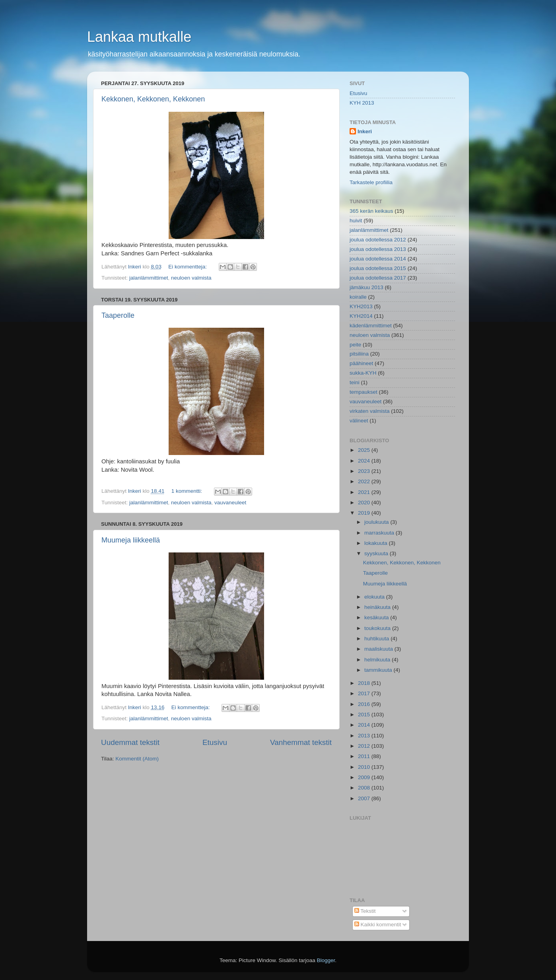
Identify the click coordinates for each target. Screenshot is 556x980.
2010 (365, 767)
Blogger (326, 960)
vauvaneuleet (230, 503)
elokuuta (375, 597)
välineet (359, 421)
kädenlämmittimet (371, 326)
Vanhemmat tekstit (301, 742)
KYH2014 (361, 316)
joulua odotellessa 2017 (378, 278)
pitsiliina (359, 354)
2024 (365, 461)
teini (355, 382)
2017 (365, 693)
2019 (365, 513)
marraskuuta (380, 533)
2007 (365, 798)
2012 (365, 746)
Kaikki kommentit (378, 925)
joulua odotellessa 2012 (378, 240)
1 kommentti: (188, 491)
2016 (365, 704)
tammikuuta (379, 670)
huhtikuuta (377, 639)
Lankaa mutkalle (139, 37)
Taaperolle (118, 315)
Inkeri (365, 131)
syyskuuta (377, 553)
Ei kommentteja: (188, 267)
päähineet (361, 363)
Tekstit (365, 911)
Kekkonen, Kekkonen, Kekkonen (153, 99)
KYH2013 (361, 306)
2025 (365, 450)
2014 (365, 725)
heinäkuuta (378, 607)
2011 (365, 756)
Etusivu (215, 742)
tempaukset (364, 392)
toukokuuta (378, 628)
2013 (365, 736)
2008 (365, 788)
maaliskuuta (379, 649)
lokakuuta (377, 543)
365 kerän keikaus (371, 211)
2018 (365, 683)
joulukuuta (377, 522)
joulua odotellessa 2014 (378, 259)
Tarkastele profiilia (371, 182)
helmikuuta (378, 660)
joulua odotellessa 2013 (378, 249)
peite (355, 345)
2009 (365, 777)
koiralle (358, 297)
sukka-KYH (363, 373)
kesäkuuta (377, 617)
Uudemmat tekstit (130, 742)
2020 (365, 503)
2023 (365, 471)
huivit (356, 221)
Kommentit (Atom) (137, 759)
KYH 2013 (362, 103)
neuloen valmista (191, 278)
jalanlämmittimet (149, 278)
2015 (365, 715)
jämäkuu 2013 (366, 287)
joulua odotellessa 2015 (378, 268)
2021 (365, 492)
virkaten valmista (370, 411)
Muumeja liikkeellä (131, 540)
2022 (365, 481)
